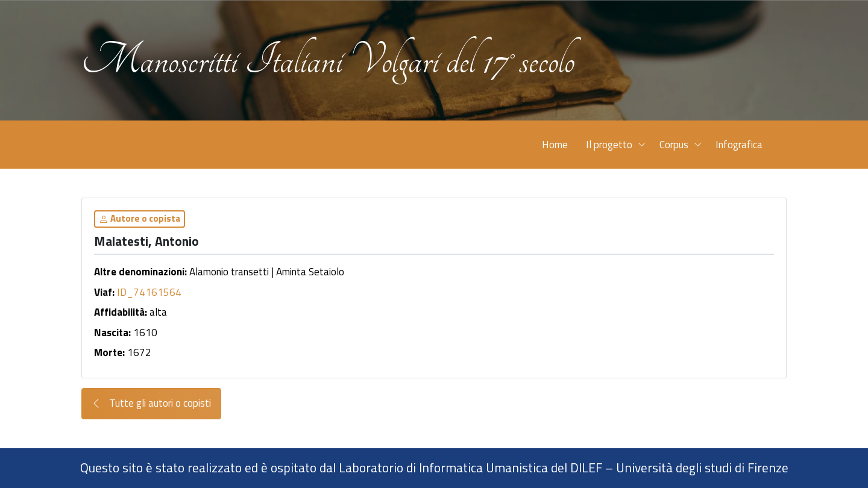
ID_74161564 (149, 292)
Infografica (739, 145)
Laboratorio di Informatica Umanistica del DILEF (470, 468)
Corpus (674, 145)
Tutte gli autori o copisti (151, 403)
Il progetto (609, 145)
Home (555, 145)
